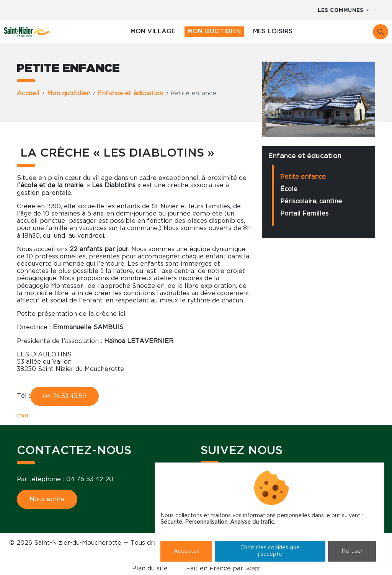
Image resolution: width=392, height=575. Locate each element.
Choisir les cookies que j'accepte (270, 551)
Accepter (186, 551)
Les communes (341, 11)
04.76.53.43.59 (65, 396)
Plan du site (150, 568)
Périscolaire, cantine (311, 201)
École (289, 189)
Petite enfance (303, 177)
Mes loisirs (273, 31)
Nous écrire (47, 499)
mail (23, 415)
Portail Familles (304, 214)
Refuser (352, 551)
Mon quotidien (214, 31)
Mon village (153, 31)
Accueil (28, 93)
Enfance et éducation (130, 93)
